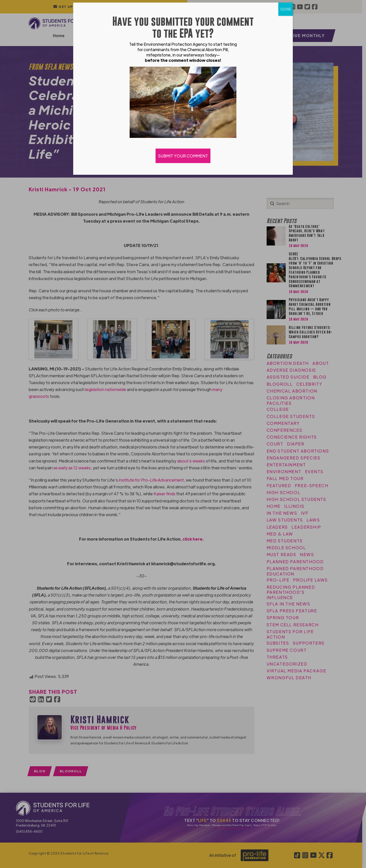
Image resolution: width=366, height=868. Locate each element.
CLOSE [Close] (286, 9)
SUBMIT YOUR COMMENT (183, 156)
